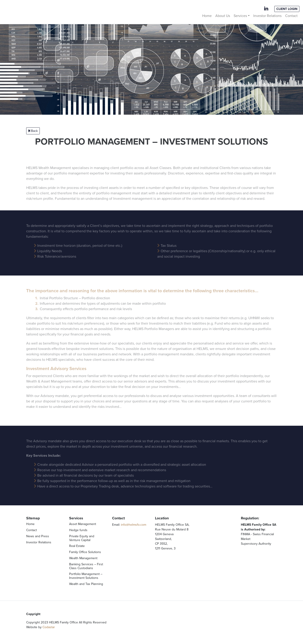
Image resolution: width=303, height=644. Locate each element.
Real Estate (77, 546)
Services (240, 16)
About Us (223, 16)
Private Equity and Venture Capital (82, 538)
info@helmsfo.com (134, 525)
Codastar (49, 627)
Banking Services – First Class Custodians (86, 566)
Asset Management (83, 524)
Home (207, 16)
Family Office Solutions (85, 552)
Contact (291, 16)
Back (33, 131)
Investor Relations (267, 16)
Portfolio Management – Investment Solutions (86, 576)
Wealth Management (83, 558)
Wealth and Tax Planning (86, 584)
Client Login (287, 9)
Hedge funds (78, 530)
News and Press (38, 536)
